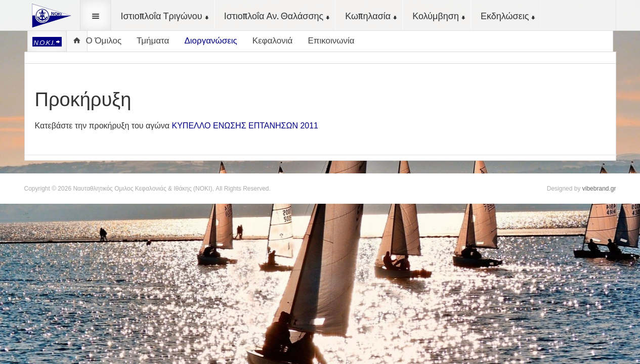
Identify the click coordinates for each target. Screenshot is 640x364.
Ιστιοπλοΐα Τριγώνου (166, 16)
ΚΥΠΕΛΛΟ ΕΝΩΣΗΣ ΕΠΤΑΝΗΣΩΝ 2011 (245, 126)
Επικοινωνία (331, 41)
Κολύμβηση (440, 16)
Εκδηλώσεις (509, 16)
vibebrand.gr (599, 189)
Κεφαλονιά (273, 41)
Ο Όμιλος (104, 41)
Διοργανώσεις (210, 41)
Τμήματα (153, 41)
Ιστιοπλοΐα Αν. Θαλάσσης (278, 16)
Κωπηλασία (372, 16)
